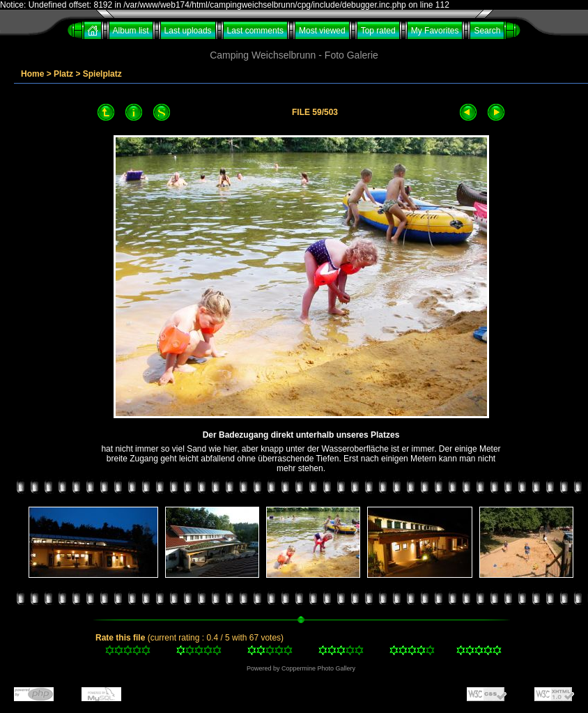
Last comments (255, 31)
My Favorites (435, 31)
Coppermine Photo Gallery (318, 668)
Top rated (378, 31)
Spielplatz (102, 74)
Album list (131, 31)
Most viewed (322, 31)
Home (32, 74)
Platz (63, 74)
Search (487, 31)
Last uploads (188, 31)
